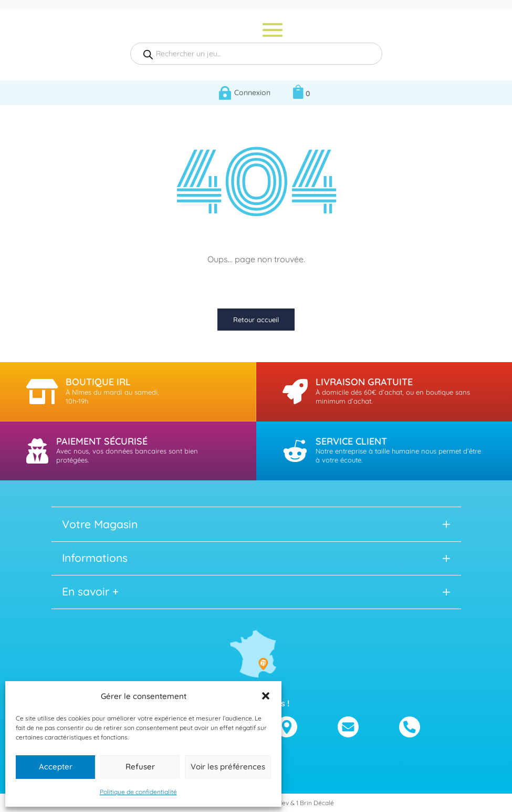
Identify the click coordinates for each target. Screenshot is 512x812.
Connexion (252, 92)
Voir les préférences (228, 767)
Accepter (56, 767)
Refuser (140, 767)
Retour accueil (256, 320)
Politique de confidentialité (138, 792)
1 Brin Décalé (315, 803)
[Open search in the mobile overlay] (256, 54)
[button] (266, 696)
